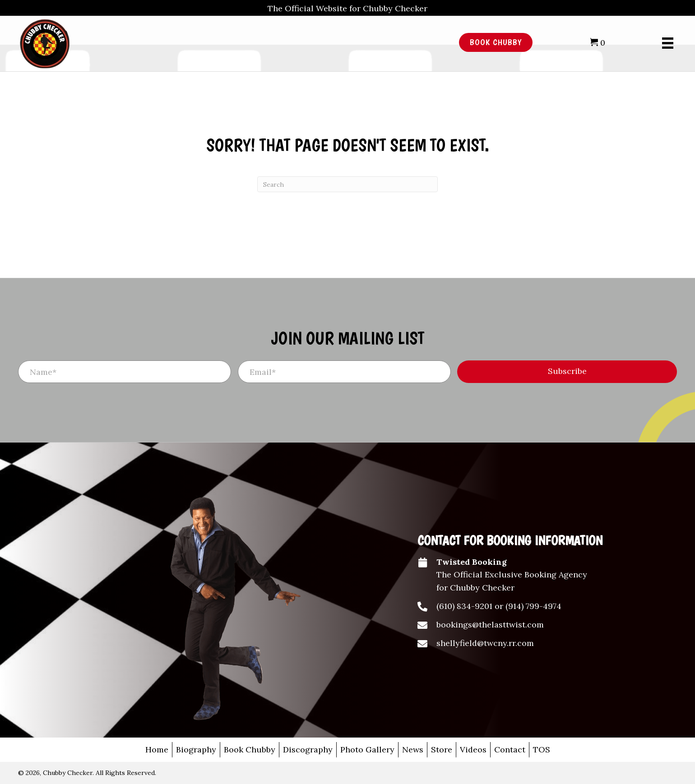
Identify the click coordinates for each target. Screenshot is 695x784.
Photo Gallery (367, 749)
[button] (567, 372)
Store (442, 749)
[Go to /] (212, 43)
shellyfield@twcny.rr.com (485, 643)
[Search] (347, 184)
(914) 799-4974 (533, 606)
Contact (510, 749)
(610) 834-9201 (464, 606)
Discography (308, 749)
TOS (542, 749)
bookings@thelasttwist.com (490, 625)
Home (157, 749)
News (413, 749)
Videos (473, 749)
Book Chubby (250, 749)
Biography (196, 749)
